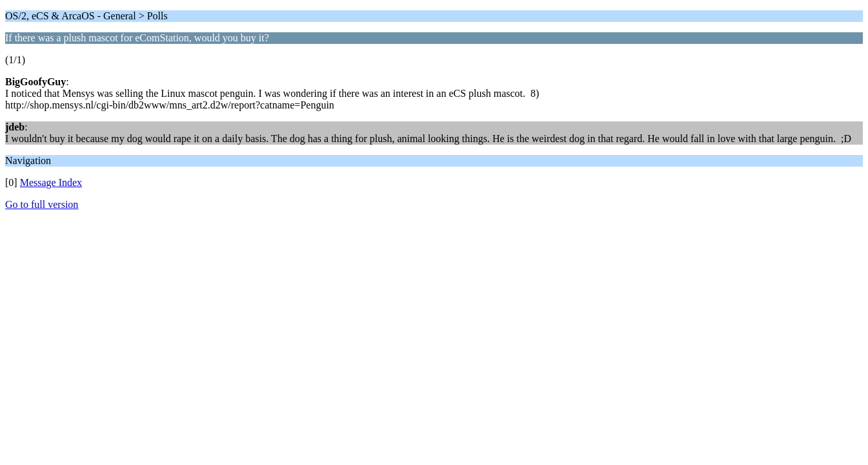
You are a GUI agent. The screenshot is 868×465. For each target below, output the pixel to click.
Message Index (51, 182)
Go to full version (42, 204)
